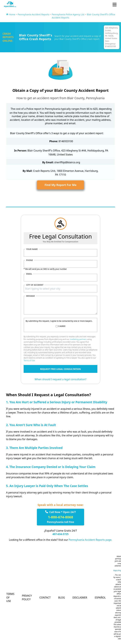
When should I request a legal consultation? (60, 379)
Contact (45, 598)
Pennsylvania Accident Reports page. (90, 540)
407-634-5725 (60, 534)
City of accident (35, 285)
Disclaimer (80, 598)
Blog (62, 598)
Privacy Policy (27, 597)
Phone (30, 260)
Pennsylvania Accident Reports (33, 14)
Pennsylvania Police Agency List (68, 14)
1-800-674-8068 (60, 517)
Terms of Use (29, 360)
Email (29, 274)
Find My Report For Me (60, 185)
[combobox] (60, 289)
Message (30, 296)
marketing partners (78, 339)
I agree (62, 326)
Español (100, 598)
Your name (32, 249)
